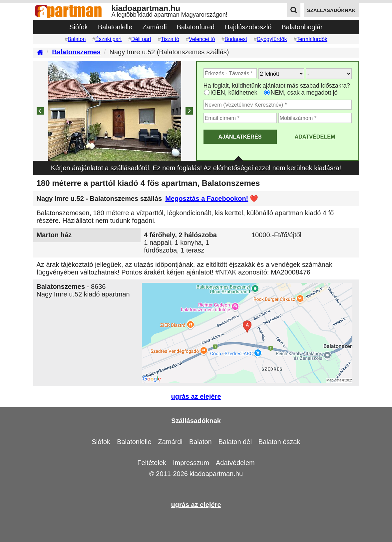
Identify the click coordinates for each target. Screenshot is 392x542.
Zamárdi (154, 27)
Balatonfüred (196, 27)
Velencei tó (202, 39)
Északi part (108, 39)
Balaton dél (235, 442)
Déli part (141, 39)
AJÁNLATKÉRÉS (240, 137)
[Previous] (40, 111)
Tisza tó (170, 39)
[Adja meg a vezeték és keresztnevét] (278, 105)
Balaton (77, 39)
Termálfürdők (312, 39)
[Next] (189, 111)
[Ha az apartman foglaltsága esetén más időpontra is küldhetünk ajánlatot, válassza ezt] (207, 92)
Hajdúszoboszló (248, 27)
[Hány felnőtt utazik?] (281, 74)
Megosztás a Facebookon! (207, 199)
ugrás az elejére (196, 396)
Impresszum (191, 463)
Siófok (79, 27)
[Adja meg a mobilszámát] (315, 118)
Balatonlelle (115, 27)
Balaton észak (279, 442)
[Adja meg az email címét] (240, 118)
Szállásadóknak (196, 421)
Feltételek (152, 463)
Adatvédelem (315, 137)
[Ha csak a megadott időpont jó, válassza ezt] (267, 92)
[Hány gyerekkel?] (329, 74)
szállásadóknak (331, 10)
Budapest (236, 39)
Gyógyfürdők (272, 39)
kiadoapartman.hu (216, 474)
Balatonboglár (302, 27)
